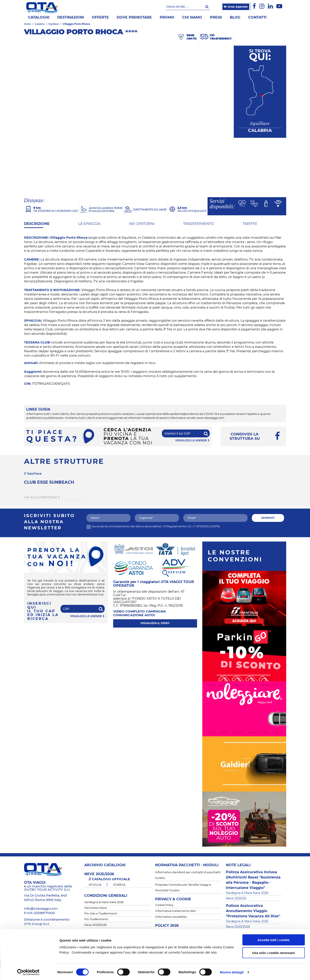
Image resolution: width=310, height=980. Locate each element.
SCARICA (119, 885)
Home (28, 24)
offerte (100, 17)
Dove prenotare (134, 17)
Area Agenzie (236, 7)
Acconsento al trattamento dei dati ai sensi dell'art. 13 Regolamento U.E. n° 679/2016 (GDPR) (153, 527)
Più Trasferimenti (96, 919)
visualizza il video (155, 623)
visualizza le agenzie (192, 440)
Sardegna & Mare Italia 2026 (104, 902)
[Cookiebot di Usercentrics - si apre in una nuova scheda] (28, 971)
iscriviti (268, 518)
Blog (235, 17)
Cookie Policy (164, 905)
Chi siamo (192, 17)
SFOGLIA (95, 885)
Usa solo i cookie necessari (274, 952)
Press (216, 17)
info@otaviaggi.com (41, 909)
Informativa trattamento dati (175, 911)
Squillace (54, 24)
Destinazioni (71, 17)
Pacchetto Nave (96, 908)
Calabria (40, 24)
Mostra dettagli (232, 971)
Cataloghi (39, 17)
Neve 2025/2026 (95, 925)
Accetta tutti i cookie (274, 939)
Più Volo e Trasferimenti (101, 914)
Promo (167, 17)
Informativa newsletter (171, 917)
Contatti (257, 17)
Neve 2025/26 (236, 899)
